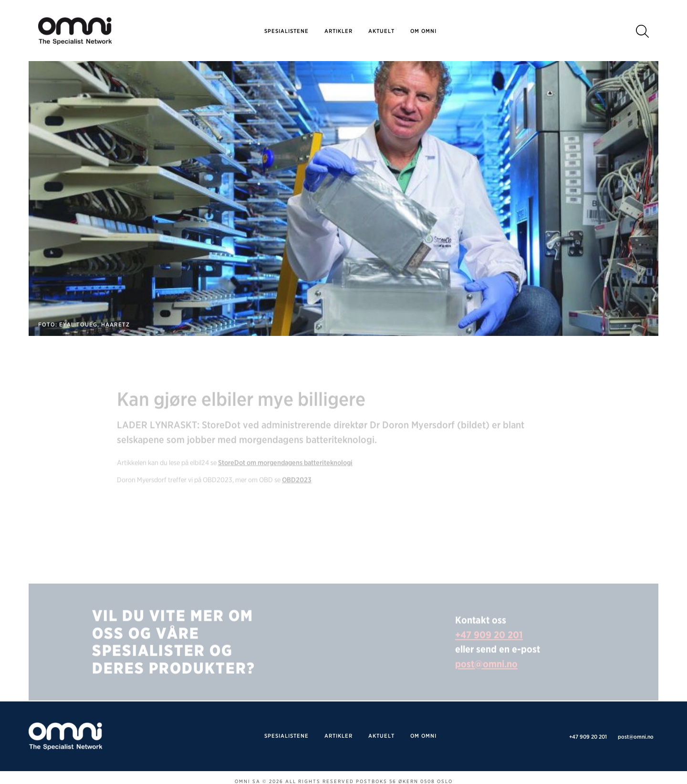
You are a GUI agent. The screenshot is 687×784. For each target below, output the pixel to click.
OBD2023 (297, 489)
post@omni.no (486, 673)
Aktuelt (381, 31)
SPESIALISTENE (286, 31)
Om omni (423, 31)
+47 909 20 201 (489, 644)
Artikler (338, 31)
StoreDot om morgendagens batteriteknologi (285, 472)
